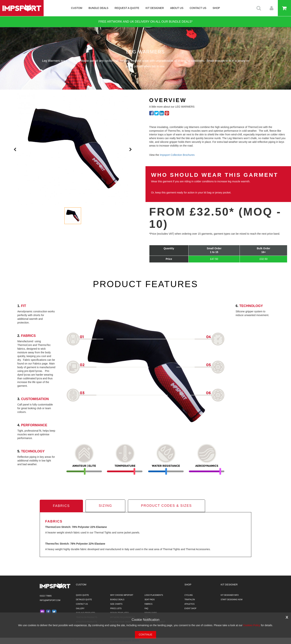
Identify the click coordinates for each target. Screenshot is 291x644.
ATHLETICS (189, 604)
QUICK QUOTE (82, 595)
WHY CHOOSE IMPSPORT (122, 595)
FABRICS (149, 604)
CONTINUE (145, 635)
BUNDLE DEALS (98, 8)
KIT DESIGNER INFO (230, 595)
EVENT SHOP (190, 608)
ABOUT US (177, 8)
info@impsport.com (50, 600)
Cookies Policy (252, 625)
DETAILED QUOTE (84, 600)
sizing (105, 506)
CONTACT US (198, 8)
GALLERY (80, 608)
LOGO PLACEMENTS (154, 595)
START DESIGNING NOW (232, 600)
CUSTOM (77, 8)
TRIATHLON (190, 600)
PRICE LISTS (116, 608)
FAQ (146, 608)
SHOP (216, 8)
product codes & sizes (166, 506)
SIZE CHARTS (116, 604)
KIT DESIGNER (155, 8)
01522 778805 (46, 596)
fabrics (61, 506)
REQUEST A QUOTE (127, 8)
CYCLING (189, 595)
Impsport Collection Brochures (177, 155)
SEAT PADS (150, 600)
